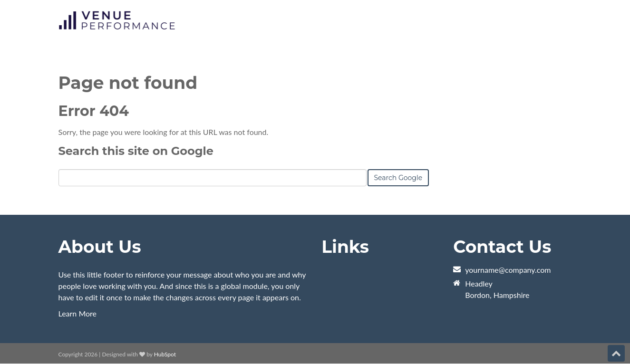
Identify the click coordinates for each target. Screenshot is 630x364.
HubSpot (165, 354)
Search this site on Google (136, 151)
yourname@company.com (508, 270)
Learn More (78, 313)
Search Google (398, 178)
